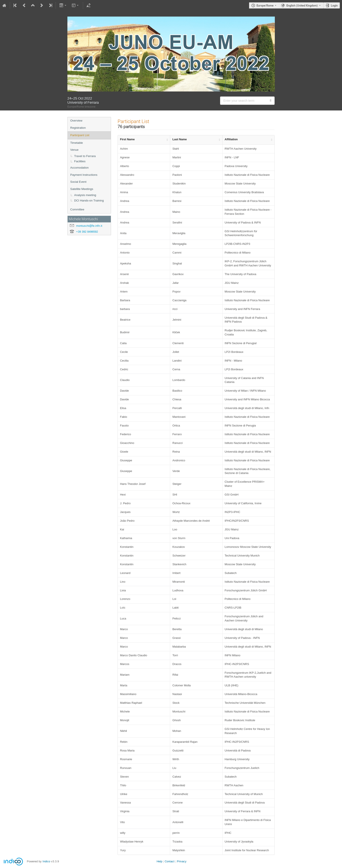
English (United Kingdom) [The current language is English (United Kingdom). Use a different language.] (302, 5)
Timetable (77, 143)
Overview (76, 121)
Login (334, 5)
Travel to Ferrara (85, 156)
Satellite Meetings (82, 189)
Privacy (182, 861)
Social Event (78, 182)
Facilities (80, 161)
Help (159, 861)
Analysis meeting (85, 195)
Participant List (80, 135)
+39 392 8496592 (87, 232)
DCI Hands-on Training (89, 201)
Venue (74, 150)
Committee (77, 209)
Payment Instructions (84, 175)
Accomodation (79, 168)
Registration (78, 128)
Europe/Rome (265, 5)
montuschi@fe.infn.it (89, 226)
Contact (170, 861)
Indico (46, 861)
